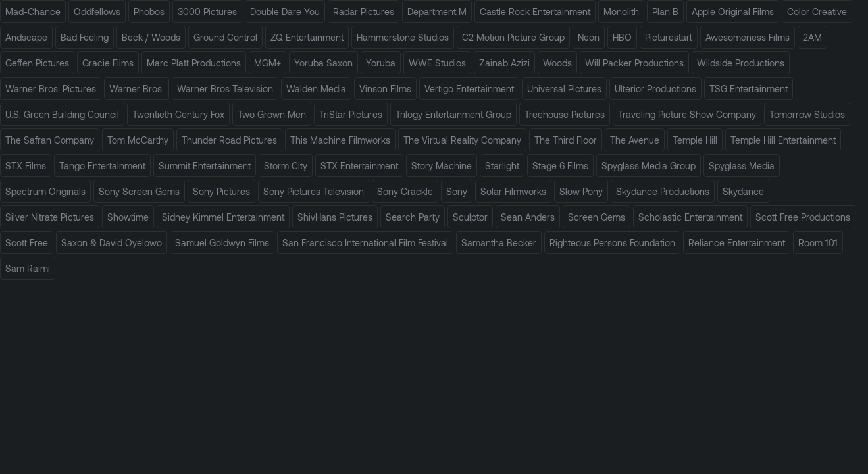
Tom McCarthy (138, 140)
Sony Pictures (221, 191)
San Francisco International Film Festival (365, 243)
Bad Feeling (85, 37)
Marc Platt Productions (194, 63)
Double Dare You (285, 12)
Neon (589, 37)
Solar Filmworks (513, 191)
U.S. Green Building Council (62, 114)
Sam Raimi (28, 268)
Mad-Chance (33, 12)
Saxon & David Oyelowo (112, 243)
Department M (437, 12)
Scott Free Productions (803, 217)
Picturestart (669, 37)
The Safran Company (50, 140)
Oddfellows (97, 12)
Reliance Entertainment (737, 243)
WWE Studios (437, 63)
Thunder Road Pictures (229, 140)
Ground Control (225, 37)
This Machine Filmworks (340, 140)
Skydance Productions (663, 191)
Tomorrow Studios (807, 114)
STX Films (26, 166)
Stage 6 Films (560, 166)
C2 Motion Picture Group (513, 37)
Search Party (413, 217)
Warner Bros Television (225, 89)
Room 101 (818, 243)
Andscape (26, 37)
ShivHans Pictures (335, 217)
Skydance (743, 191)
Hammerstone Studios (403, 37)
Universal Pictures (564, 89)
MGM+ (268, 63)
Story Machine (442, 166)
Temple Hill (695, 140)
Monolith (621, 12)
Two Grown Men (272, 114)
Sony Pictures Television (314, 191)
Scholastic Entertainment (690, 217)
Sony (457, 191)
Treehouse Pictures (565, 114)
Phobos (149, 12)
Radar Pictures (364, 12)
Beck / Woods (151, 37)
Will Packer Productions (634, 63)
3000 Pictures (207, 12)
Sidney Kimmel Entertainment (223, 217)
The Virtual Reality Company (462, 140)
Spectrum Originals (45, 191)
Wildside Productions (741, 63)
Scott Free (27, 243)
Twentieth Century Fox (178, 114)
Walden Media (316, 89)
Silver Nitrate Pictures (50, 217)
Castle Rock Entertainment (535, 12)
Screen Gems (597, 217)
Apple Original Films (733, 12)
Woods (557, 63)
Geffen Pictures (37, 63)
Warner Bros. (137, 89)
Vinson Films (385, 89)
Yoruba (381, 63)
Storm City (286, 166)
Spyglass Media (742, 166)
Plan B (665, 12)
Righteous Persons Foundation (612, 243)
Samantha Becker (499, 243)
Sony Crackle (405, 191)
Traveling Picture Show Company (687, 114)
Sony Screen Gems (139, 191)
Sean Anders (528, 217)
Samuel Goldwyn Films (222, 243)
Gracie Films (108, 63)
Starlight (502, 166)
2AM (812, 37)
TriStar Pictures (351, 114)
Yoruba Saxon (323, 63)
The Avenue (635, 140)
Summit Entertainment (205, 166)
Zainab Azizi (504, 63)
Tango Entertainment (102, 166)
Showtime (128, 217)
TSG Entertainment (749, 89)
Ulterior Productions (655, 89)
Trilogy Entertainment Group (453, 114)
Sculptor (470, 217)
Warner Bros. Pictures (51, 89)
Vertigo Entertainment (469, 89)
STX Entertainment (359, 166)
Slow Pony (581, 191)
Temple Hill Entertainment (783, 140)
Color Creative (817, 12)
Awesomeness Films (748, 37)
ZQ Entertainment (307, 37)
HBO (622, 37)
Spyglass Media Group (649, 166)
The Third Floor (566, 140)
